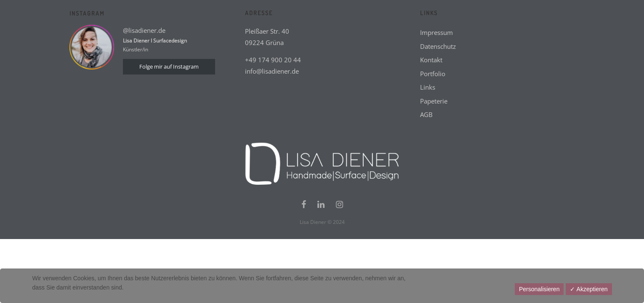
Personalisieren (539, 289)
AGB (426, 114)
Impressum (436, 32)
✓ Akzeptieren (589, 289)
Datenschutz (438, 46)
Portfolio (433, 74)
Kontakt (431, 60)
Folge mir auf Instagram (169, 66)
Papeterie (434, 101)
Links (428, 87)
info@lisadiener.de (272, 71)
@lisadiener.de (144, 30)
